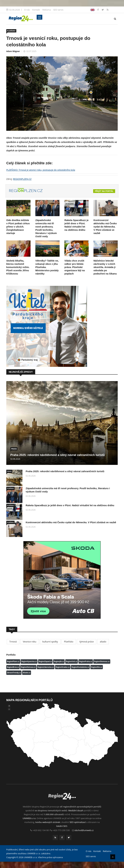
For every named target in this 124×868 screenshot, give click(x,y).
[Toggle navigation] (39, 17)
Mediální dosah (76, 810)
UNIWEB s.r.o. (29, 818)
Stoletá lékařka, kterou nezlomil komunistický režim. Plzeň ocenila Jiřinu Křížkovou (18, 267)
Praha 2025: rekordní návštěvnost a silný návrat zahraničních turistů (57, 455)
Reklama (46, 10)
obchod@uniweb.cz (84, 830)
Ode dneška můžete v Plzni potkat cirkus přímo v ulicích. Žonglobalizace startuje (18, 227)
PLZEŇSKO (11, 31)
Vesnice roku (29, 642)
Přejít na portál (104, 191)
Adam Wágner (13, 51)
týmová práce (87, 642)
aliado (103, 642)
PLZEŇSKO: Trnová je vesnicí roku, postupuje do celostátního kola (41, 170)
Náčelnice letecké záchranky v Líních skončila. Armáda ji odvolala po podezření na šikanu (105, 267)
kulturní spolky (50, 642)
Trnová (13, 642)
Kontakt (36, 10)
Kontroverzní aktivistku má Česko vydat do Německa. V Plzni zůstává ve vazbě (105, 227)
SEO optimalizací (78, 822)
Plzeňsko (69, 642)
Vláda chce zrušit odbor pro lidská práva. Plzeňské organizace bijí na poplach (75, 267)
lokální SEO (62, 826)
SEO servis (58, 10)
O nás (27, 10)
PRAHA (14, 449)
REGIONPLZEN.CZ (22, 179)
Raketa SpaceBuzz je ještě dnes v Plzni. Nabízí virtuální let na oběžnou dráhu (70, 505)
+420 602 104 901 (41, 830)
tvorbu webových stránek (48, 822)
